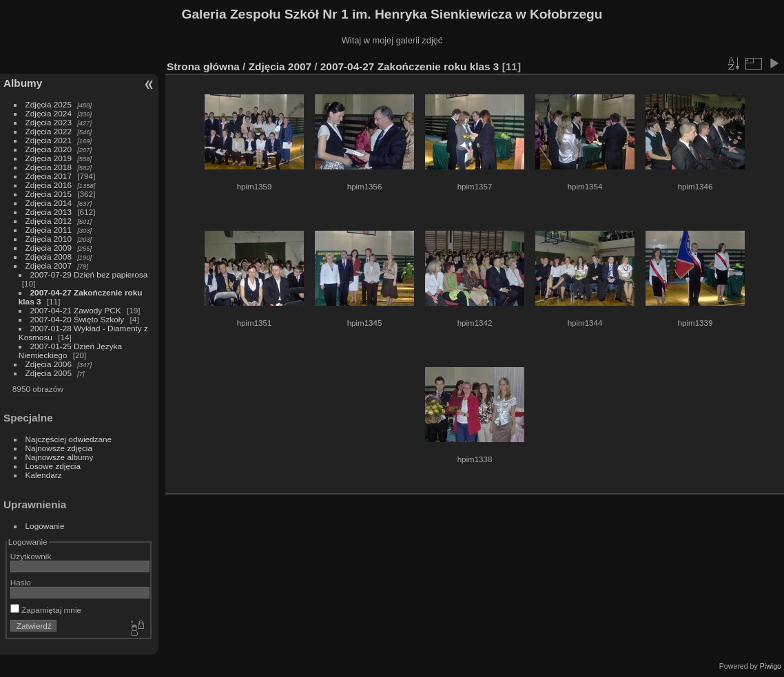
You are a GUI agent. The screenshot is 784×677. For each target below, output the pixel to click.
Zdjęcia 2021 (49, 140)
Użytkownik (31, 556)
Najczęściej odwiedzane (69, 439)
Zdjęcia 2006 (49, 364)
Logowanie (45, 526)
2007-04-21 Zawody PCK (76, 310)
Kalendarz (44, 475)
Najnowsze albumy (60, 457)
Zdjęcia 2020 (49, 149)
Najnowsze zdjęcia (59, 448)
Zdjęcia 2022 (49, 131)
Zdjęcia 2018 (49, 167)
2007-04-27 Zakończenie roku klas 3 (410, 66)
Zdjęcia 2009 (49, 248)
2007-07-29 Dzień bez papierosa (89, 274)
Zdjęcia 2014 (49, 203)
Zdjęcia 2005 (49, 373)
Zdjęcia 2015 (49, 194)
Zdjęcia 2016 (49, 185)
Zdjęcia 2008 (49, 257)
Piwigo (771, 666)
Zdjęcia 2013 (49, 212)
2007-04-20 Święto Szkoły (78, 319)
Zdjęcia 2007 (49, 265)
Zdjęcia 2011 (49, 230)
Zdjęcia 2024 (49, 113)
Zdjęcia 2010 (49, 239)
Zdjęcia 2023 (49, 122)
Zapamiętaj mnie (46, 610)
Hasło (21, 582)
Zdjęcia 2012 (49, 221)
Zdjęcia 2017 (49, 176)
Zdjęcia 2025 (49, 104)
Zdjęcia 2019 (49, 158)
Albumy (23, 83)
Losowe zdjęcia (53, 466)
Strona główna (203, 66)
